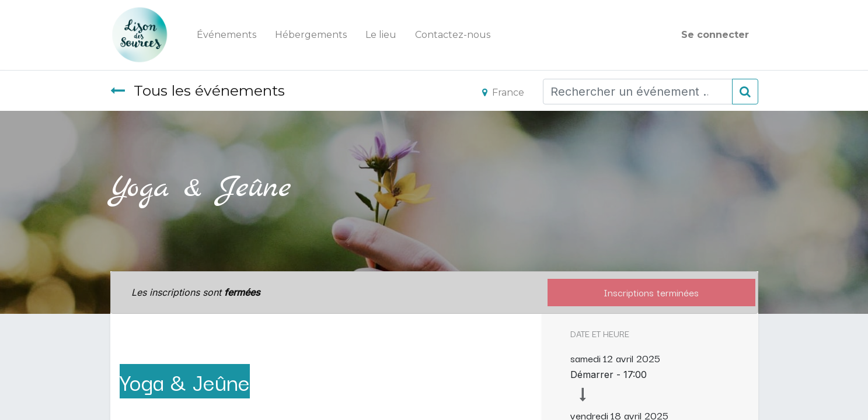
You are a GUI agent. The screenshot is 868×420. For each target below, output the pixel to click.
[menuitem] (226, 35)
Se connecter (715, 35)
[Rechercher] (745, 92)
